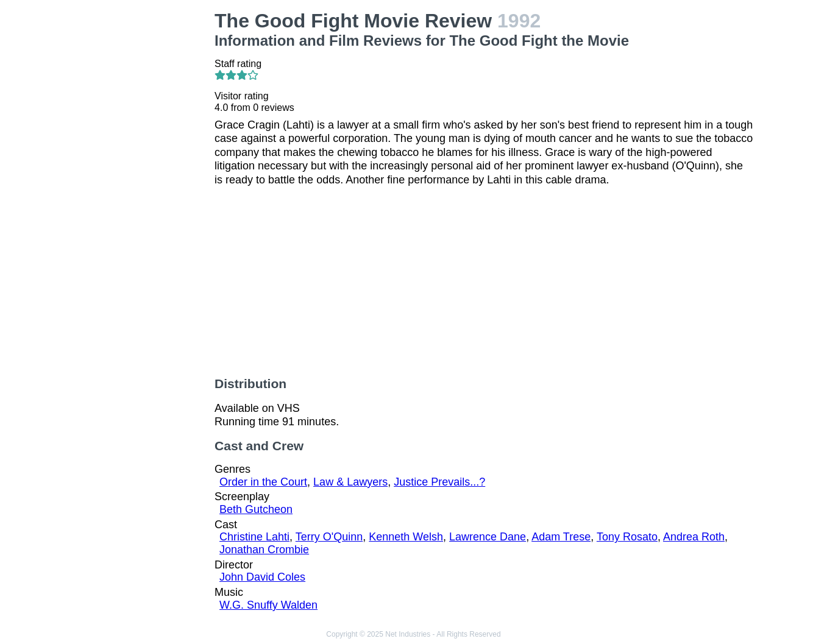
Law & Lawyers (350, 482)
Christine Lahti (254, 537)
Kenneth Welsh (406, 537)
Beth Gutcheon (256, 509)
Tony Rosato (627, 537)
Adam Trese (561, 537)
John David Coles (262, 577)
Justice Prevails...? (439, 482)
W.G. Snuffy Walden (268, 605)
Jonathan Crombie (264, 550)
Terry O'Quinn (329, 537)
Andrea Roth (694, 537)
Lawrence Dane (488, 537)
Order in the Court (263, 482)
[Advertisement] (144, 193)
